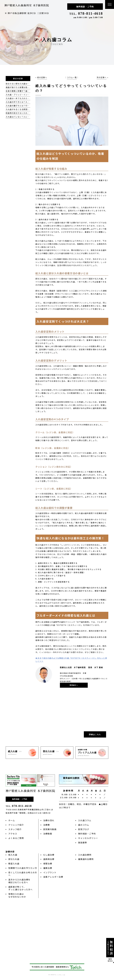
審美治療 (48, 868)
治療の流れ (49, 820)
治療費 (47, 825)
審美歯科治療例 (86, 859)
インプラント (50, 872)
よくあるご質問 (16, 838)
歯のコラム (84, 825)
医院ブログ (84, 829)
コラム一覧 (72, 77)
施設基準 (83, 842)
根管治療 (48, 863)
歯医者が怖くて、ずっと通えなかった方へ (20, 888)
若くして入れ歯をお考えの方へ (23, 874)
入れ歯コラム (85, 820)
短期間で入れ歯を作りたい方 (23, 868)
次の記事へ (102, 77)
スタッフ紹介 (15, 829)
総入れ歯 (13, 855)
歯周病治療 (49, 859)
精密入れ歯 (14, 863)
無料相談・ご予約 (85, 7)
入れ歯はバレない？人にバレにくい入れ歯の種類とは (29, 117)
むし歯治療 (49, 855)
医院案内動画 (50, 829)
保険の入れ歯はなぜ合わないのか (17, 895)
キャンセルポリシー (88, 838)
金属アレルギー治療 (53, 877)
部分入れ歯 (14, 859)
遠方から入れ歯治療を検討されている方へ (19, 881)
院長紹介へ (74, 685)
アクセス (13, 834)
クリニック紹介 (16, 825)
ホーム (12, 820)
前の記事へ (42, 77)
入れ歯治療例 (85, 855)
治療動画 (48, 834)
